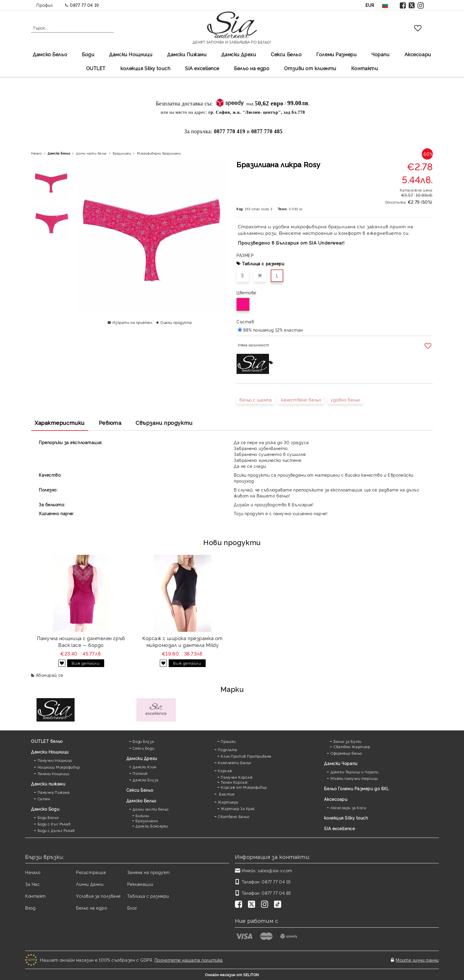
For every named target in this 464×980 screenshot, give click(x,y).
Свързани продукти (164, 422)
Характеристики (60, 422)
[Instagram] (266, 905)
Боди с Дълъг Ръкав (56, 830)
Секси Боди (143, 748)
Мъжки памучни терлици (354, 778)
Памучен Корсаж (237, 777)
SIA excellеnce (202, 68)
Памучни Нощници (55, 760)
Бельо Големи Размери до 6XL (356, 788)
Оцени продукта (176, 322)
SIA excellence (339, 828)
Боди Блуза (143, 741)
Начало (36, 153)
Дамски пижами (48, 784)
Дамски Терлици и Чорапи (355, 772)
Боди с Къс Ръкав (54, 824)
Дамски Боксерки (152, 826)
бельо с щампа (256, 400)
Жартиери (228, 802)
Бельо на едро (252, 68)
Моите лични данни (417, 960)
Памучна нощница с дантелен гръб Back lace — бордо (81, 641)
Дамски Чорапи (341, 763)
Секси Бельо (286, 54)
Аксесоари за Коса (348, 808)
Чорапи (380, 54)
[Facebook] (240, 905)
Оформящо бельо (346, 753)
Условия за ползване (98, 896)
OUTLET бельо (47, 741)
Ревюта (110, 422)
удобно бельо (345, 400)
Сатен (44, 799)
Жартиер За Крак (238, 808)
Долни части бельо (91, 153)
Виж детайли (86, 663)
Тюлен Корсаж (234, 782)
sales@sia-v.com (275, 870)
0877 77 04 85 (276, 893)
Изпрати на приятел (132, 322)
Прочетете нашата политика (189, 960)
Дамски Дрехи (239, 54)
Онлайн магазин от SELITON (232, 975)
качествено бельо (301, 400)
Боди (88, 54)
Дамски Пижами (187, 54)
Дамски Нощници (131, 54)
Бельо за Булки (348, 741)
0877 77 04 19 (84, 5)
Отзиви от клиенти (310, 68)
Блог (132, 908)
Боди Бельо (48, 817)
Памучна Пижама (54, 792)
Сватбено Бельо (233, 816)
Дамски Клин (144, 767)
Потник (140, 773)
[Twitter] (253, 905)
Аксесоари (418, 54)
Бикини (142, 816)
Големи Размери (336, 54)
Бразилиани (122, 153)
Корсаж (225, 771)
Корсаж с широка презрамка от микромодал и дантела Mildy (183, 641)
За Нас (32, 884)
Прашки (228, 741)
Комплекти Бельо (234, 763)
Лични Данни (90, 884)
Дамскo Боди (45, 809)
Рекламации (140, 884)
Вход (30, 908)
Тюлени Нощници (54, 773)
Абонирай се (50, 675)
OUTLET (96, 68)
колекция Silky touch (145, 68)
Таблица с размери (263, 263)
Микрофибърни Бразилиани (159, 153)
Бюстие (226, 794)
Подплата (227, 750)
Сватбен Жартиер (352, 747)
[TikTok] (279, 905)
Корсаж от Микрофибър (244, 787)
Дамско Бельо (50, 54)
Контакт (36, 896)
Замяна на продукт (149, 872)
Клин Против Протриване (246, 756)
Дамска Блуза (145, 780)
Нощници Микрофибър (59, 767)
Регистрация (91, 872)
